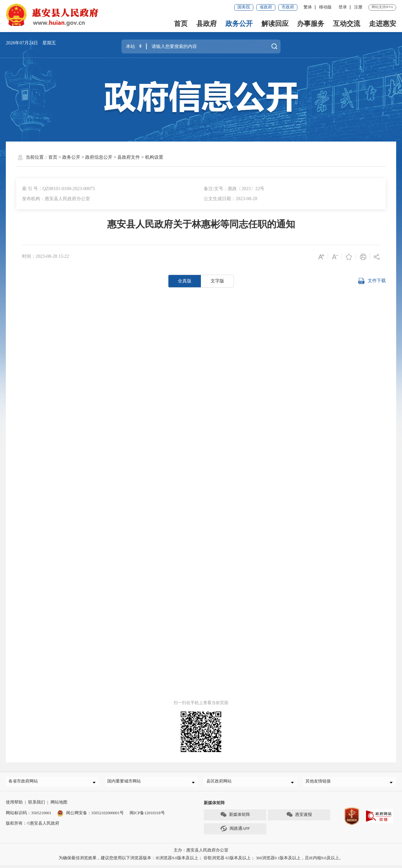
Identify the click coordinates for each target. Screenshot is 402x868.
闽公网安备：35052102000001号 (90, 816)
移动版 (325, 7)
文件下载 (372, 281)
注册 (358, 7)
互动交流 (347, 24)
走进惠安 (383, 24)
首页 (181, 24)
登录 (343, 7)
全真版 (185, 281)
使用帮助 (14, 805)
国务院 (244, 7)
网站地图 (59, 805)
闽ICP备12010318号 (147, 816)
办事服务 (311, 24)
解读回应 (275, 24)
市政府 (288, 7)
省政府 (266, 7)
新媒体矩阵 (235, 817)
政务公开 (239, 24)
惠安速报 (299, 817)
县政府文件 (129, 157)
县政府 (207, 24)
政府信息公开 (99, 157)
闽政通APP (235, 831)
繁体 (308, 7)
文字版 (217, 281)
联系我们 (37, 805)
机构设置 (154, 157)
